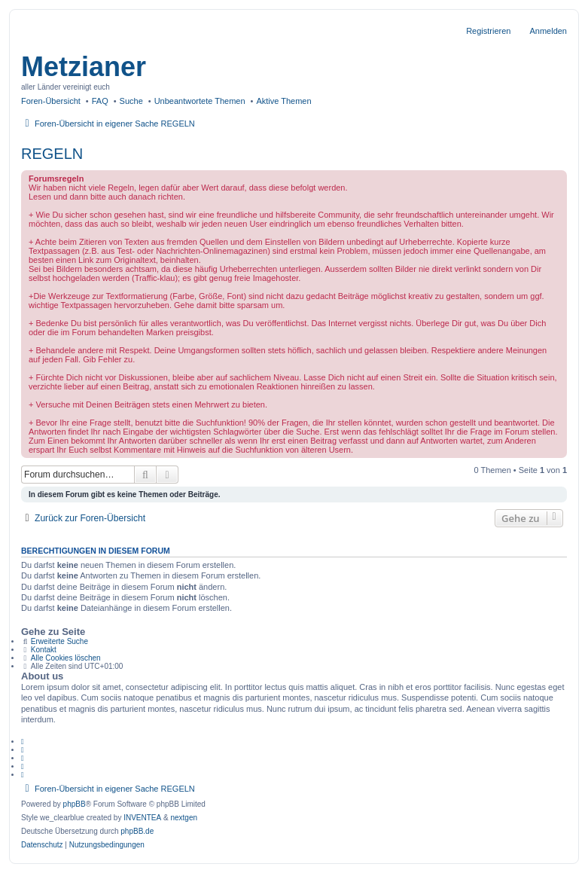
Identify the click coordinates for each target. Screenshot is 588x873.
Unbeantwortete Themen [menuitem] (200, 101)
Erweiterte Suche (59, 641)
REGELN (52, 154)
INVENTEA (142, 818)
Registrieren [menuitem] (488, 31)
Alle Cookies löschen (66, 658)
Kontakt (44, 650)
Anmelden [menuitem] (548, 31)
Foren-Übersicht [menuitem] (51, 101)
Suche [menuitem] (131, 101)
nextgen (184, 818)
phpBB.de (137, 831)
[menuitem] (42, 845)
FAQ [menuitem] (100, 101)
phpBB (75, 804)
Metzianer (84, 67)
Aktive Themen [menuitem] (283, 101)
